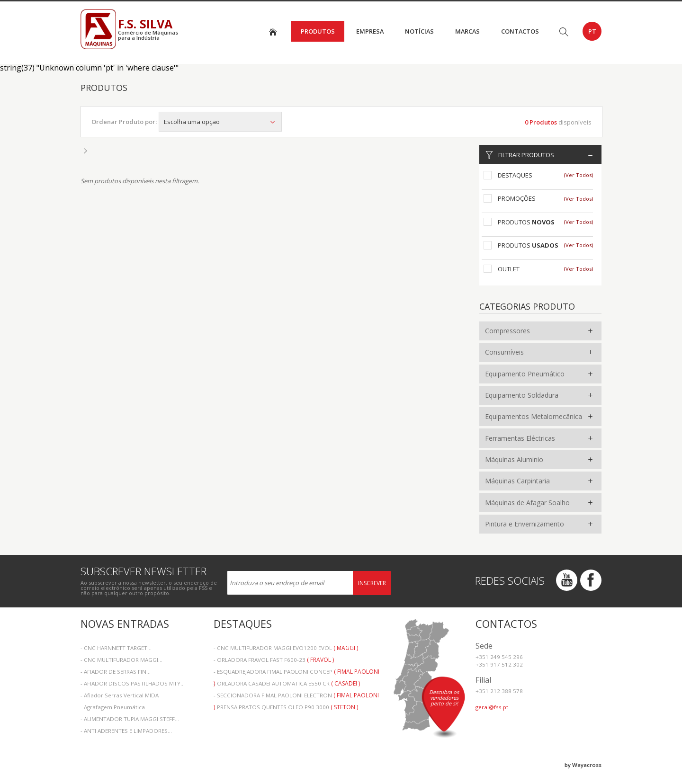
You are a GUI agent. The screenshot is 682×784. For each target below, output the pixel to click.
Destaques (515, 175)
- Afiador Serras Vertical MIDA (120, 695)
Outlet (509, 269)
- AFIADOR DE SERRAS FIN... (116, 672)
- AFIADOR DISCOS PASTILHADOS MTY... (133, 683)
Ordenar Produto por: (124, 122)
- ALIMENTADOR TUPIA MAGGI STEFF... (130, 719)
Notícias (419, 31)
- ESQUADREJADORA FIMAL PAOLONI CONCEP (296, 673)
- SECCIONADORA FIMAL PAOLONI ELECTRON (296, 696)
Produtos (318, 31)
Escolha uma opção (220, 122)
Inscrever (372, 583)
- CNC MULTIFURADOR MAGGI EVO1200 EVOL (286, 648)
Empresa (370, 31)
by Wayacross (583, 765)
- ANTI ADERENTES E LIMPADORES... (126, 731)
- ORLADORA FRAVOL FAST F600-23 (274, 660)
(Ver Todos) (579, 175)
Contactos (520, 31)
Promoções (517, 198)
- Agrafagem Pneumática (113, 707)
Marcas (467, 31)
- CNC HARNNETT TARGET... (116, 648)
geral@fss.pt (492, 707)
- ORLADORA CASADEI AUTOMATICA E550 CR (287, 683)
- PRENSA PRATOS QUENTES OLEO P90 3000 (286, 707)
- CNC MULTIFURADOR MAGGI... (121, 660)
